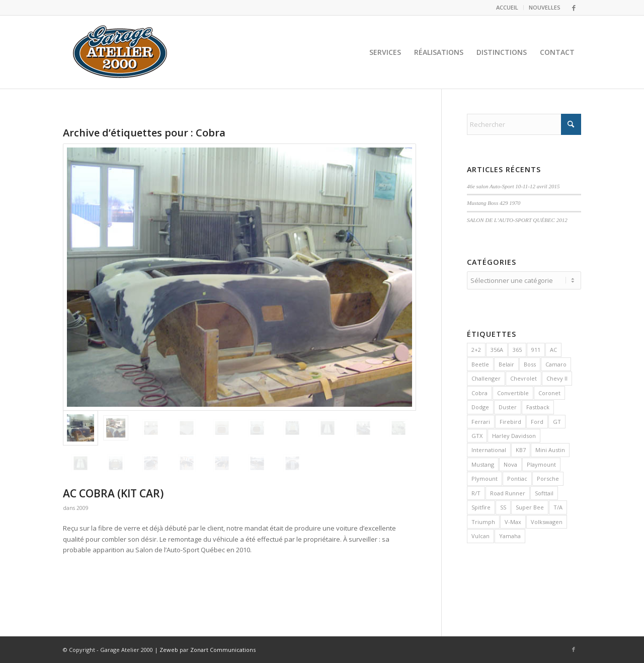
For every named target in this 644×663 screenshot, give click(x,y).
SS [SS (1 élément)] (503, 506)
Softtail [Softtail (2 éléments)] (544, 492)
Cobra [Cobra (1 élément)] (479, 391)
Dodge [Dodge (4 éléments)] (480, 406)
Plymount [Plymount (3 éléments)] (485, 477)
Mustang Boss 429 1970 (494, 203)
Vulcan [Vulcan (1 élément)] (480, 534)
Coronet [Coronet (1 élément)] (549, 391)
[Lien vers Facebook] (574, 8)
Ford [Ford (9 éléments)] (537, 420)
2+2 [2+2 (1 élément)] (476, 348)
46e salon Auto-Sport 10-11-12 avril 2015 (513, 186)
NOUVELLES (545, 7)
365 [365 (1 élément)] (517, 348)
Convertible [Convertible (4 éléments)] (513, 391)
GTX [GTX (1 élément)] (477, 434)
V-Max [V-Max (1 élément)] (513, 520)
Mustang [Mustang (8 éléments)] (483, 463)
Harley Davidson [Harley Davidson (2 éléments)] (514, 434)
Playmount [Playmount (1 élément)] (541, 463)
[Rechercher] (524, 124)
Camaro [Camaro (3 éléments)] (556, 363)
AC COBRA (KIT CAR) (113, 493)
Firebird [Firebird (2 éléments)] (510, 420)
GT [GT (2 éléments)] (557, 420)
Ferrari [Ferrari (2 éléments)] (481, 420)
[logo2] (120, 52)
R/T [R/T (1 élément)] (476, 492)
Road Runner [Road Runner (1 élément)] (508, 492)
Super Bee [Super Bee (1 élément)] (530, 506)
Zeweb (169, 650)
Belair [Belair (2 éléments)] (506, 363)
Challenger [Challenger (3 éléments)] (486, 377)
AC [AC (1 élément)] (553, 348)
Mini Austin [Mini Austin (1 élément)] (550, 448)
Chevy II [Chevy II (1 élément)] (557, 377)
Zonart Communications (223, 650)
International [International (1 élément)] (489, 448)
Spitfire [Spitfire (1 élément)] (481, 506)
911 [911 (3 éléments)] (536, 348)
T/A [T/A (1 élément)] (558, 506)
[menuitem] (507, 8)
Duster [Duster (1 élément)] (508, 406)
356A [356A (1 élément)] (497, 348)
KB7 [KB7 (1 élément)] (521, 448)
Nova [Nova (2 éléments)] (510, 463)
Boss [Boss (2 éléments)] (530, 363)
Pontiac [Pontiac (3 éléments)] (517, 477)
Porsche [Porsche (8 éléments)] (548, 477)
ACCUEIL (507, 7)
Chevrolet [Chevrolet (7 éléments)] (524, 377)
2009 (83, 508)
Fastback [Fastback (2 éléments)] (538, 406)
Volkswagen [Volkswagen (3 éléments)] (547, 520)
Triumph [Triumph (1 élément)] (483, 520)
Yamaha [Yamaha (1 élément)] (510, 534)
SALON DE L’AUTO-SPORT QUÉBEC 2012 (517, 220)
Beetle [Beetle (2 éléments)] (480, 363)
